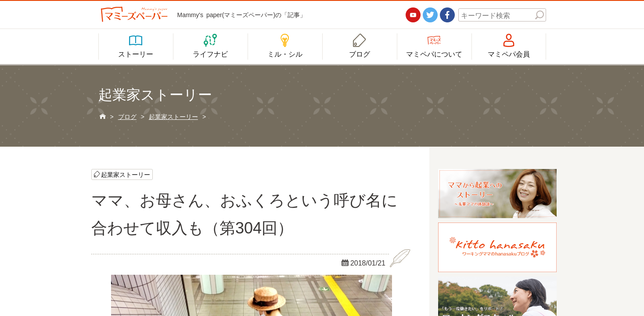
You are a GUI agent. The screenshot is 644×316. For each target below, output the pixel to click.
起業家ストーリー (126, 174)
